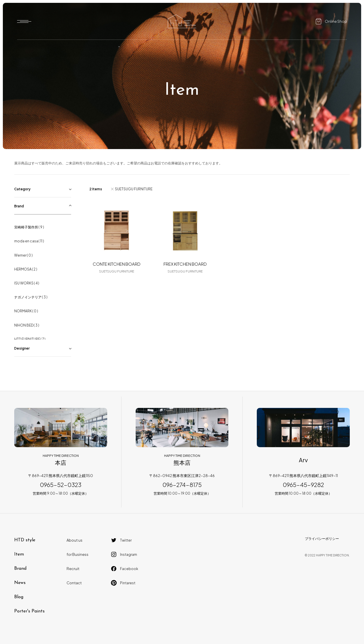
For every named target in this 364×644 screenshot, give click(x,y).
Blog (19, 597)
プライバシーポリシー (322, 539)
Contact (74, 583)
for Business (77, 554)
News (20, 583)
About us (75, 540)
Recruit (73, 569)
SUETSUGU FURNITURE (134, 189)
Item (19, 554)
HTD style (25, 540)
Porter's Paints (29, 611)
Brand (20, 569)
